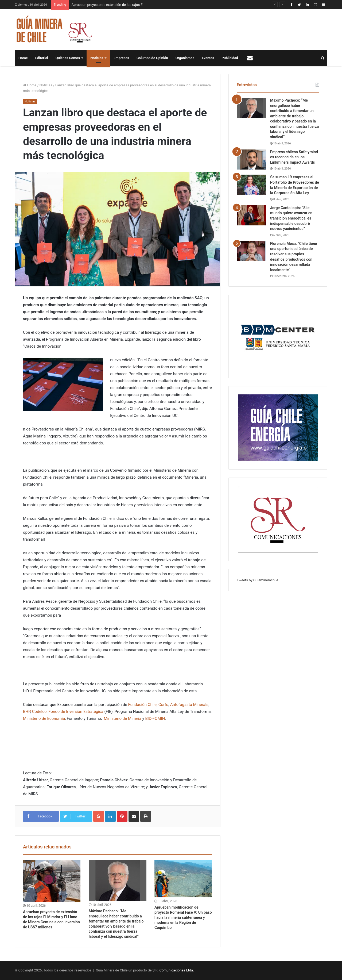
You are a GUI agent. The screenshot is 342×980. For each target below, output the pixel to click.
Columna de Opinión (152, 58)
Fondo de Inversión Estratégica (76, 712)
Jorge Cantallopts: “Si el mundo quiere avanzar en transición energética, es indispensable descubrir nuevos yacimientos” (291, 218)
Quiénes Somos (68, 58)
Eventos (208, 58)
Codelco (39, 712)
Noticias (97, 58)
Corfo (163, 705)
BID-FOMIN (155, 718)
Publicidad (230, 58)
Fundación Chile (142, 705)
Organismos (185, 58)
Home (23, 58)
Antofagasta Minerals (189, 705)
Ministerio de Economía (44, 718)
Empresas (121, 58)
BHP (27, 712)
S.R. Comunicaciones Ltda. (173, 970)
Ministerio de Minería (123, 718)
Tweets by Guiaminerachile (257, 580)
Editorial (42, 58)
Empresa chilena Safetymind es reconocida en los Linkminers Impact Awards (294, 157)
